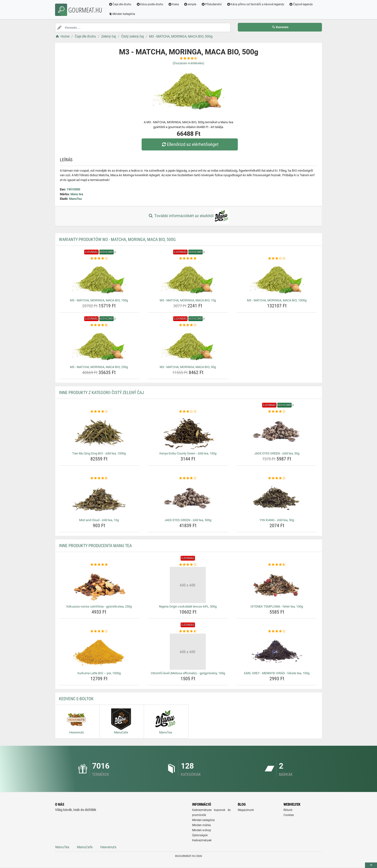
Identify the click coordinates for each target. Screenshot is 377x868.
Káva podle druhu (150, 4)
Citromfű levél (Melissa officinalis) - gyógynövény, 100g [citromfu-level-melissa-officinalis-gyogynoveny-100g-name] (188, 673)
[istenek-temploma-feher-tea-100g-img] (277, 585)
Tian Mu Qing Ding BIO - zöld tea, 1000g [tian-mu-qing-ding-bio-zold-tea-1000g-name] (99, 453)
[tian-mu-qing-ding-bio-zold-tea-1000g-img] (99, 432)
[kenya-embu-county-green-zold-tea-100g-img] (188, 432)
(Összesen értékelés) (188, 63)
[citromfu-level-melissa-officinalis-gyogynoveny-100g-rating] (188, 631)
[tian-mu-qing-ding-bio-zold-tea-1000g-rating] (99, 412)
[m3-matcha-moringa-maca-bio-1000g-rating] (277, 259)
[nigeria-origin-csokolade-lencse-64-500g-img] (188, 585)
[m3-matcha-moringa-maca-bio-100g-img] (99, 279)
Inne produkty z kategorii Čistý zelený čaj (101, 392)
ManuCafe (85, 847)
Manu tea (77, 194)
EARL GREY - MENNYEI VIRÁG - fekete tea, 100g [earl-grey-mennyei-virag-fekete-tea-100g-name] (277, 673)
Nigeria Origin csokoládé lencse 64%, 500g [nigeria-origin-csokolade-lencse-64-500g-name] (188, 606)
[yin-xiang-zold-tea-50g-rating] (277, 478)
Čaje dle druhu (120, 4)
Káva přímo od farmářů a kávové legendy (256, 4)
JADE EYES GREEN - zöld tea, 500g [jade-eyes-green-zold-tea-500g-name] (188, 520)
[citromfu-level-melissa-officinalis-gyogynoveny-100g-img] (188, 652)
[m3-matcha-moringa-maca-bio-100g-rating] (99, 259)
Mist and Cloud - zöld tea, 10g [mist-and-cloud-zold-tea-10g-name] (99, 520)
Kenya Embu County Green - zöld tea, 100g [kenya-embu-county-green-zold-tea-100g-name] (188, 453)
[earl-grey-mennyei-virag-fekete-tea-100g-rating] (277, 631)
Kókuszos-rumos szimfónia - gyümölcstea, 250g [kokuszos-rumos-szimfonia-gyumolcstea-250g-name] (99, 606)
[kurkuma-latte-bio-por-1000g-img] (99, 652)
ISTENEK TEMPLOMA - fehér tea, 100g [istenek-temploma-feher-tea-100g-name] (277, 606)
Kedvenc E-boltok (76, 699)
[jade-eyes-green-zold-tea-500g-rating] (188, 478)
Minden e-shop (202, 830)
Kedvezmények (202, 840)
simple (190, 4)
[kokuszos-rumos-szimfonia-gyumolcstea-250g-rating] (99, 565)
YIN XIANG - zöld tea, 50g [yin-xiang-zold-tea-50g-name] (277, 520)
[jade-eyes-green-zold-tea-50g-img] (277, 432)
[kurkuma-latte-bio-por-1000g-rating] (99, 631)
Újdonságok (200, 835)
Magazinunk (246, 810)
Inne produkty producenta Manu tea (95, 546)
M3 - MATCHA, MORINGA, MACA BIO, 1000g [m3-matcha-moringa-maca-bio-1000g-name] (277, 300)
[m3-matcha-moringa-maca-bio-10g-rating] (188, 259)
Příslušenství (212, 4)
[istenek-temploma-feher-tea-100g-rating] (277, 565)
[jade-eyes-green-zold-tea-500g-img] (188, 499)
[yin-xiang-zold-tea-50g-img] (277, 499)
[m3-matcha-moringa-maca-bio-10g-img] (188, 279)
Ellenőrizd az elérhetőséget (190, 144)
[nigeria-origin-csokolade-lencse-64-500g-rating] (188, 565)
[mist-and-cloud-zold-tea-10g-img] (99, 499)
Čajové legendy (301, 4)
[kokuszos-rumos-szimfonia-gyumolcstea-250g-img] (99, 585)
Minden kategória (122, 14)
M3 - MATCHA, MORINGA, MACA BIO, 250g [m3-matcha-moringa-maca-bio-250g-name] (99, 367)
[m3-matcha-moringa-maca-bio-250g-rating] (99, 325)
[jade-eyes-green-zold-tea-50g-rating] (277, 412)
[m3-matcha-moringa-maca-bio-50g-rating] (188, 325)
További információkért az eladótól (188, 216)
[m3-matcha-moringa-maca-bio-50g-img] (188, 345)
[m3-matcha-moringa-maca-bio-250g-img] (99, 345)
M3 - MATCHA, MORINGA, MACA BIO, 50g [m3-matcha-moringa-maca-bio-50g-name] (188, 367)
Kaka (174, 4)
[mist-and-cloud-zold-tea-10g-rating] (99, 478)
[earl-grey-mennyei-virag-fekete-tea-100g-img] (277, 652)
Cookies (289, 815)
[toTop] (371, 865)
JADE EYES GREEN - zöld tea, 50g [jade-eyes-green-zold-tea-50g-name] (277, 453)
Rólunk (288, 810)
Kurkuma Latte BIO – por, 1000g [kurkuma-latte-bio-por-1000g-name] (99, 673)
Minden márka (201, 825)
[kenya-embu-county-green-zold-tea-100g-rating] (188, 412)
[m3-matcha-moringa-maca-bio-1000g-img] (277, 279)
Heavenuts (108, 847)
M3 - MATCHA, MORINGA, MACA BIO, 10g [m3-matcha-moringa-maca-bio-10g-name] (188, 300)
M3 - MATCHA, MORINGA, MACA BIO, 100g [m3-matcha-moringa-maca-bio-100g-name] (99, 300)
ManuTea (75, 199)
